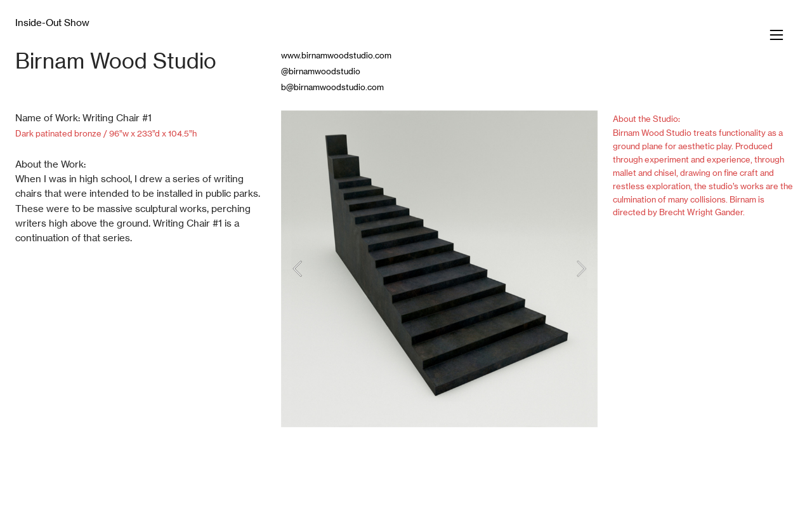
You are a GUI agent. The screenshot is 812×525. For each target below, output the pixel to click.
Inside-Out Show (52, 23)
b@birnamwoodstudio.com (332, 87)
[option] (440, 269)
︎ (776, 35)
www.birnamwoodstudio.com (336, 55)
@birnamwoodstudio (321, 71)
